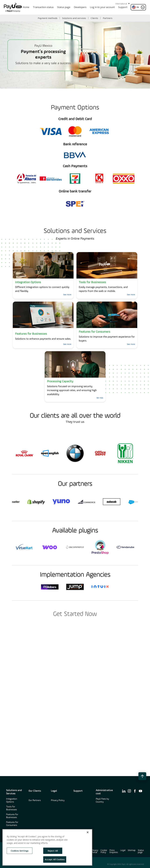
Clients (94, 18)
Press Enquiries (114, 851)
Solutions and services (74, 18)
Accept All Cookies (55, 859)
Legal (54, 791)
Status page (141, 851)
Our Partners (35, 800)
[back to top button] (142, 776)
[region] (47, 847)
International (123, 4)
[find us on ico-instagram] (129, 791)
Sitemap (132, 850)
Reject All (53, 851)
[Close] (88, 832)
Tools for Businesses (11, 808)
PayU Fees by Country (102, 800)
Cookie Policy (104, 851)
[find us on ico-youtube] (140, 791)
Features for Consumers (12, 824)
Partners (108, 18)
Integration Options (12, 800)
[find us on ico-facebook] (135, 791)
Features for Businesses (12, 816)
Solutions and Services (14, 792)
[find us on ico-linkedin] (124, 791)
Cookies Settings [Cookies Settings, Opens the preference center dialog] (20, 851)
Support (78, 791)
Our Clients (35, 791)
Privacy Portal (95, 851)
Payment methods (48, 18)
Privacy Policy (58, 800)
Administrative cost (104, 792)
